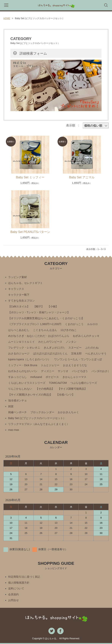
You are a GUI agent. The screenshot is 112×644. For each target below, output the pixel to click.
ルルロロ (92, 324)
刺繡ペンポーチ (17, 412)
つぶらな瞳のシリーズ (84, 383)
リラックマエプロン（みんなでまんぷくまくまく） (39, 424)
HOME (7, 18)
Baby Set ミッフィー (30, 177)
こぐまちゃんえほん (45, 330)
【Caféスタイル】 (19, 306)
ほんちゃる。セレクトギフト (25, 283)
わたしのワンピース (50, 342)
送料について (16, 588)
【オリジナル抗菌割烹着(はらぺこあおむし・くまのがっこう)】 (46, 318)
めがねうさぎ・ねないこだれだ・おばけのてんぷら (39, 336)
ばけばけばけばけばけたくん (50, 353)
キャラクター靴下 (19, 295)
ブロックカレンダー (42, 412)
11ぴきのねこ (69, 330)
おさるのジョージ (19, 353)
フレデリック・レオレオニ (24, 348)
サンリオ (63, 371)
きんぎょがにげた (54, 348)
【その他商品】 (45, 389)
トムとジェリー (50, 365)
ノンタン (71, 342)
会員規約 (13, 594)
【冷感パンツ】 (65, 395)
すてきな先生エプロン (21, 301)
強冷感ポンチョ (17, 400)
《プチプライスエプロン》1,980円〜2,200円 (35, 324)
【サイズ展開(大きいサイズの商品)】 (30, 395)
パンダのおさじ (101, 371)
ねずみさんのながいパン (23, 371)
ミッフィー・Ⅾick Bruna (23, 365)
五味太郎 (76, 353)
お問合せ (13, 600)
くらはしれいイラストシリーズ (27, 383)
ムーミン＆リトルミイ (21, 342)
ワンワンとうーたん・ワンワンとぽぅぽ (78, 359)
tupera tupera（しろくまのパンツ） (29, 359)
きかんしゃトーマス (74, 377)
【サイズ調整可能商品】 (72, 389)
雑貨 (11, 406)
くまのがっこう (74, 324)
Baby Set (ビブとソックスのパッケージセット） (37, 418)
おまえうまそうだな (75, 365)
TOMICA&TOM (58, 383)
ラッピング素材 (17, 277)
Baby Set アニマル (82, 177)
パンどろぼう (80, 371)
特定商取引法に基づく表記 (24, 577)
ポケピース (52, 377)
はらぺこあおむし (19, 330)
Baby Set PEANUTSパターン (30, 232)
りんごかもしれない (20, 389)
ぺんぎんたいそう (96, 353)
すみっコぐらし (17, 377)
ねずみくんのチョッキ (86, 336)
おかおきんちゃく (68, 412)
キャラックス (16, 289)
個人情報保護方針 (19, 583)
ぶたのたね (92, 348)
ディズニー (48, 371)
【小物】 (53, 306)
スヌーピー (75, 348)
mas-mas (14, 430)
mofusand (36, 377)
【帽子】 (39, 306)
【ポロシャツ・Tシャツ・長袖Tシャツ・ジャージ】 (39, 312)
